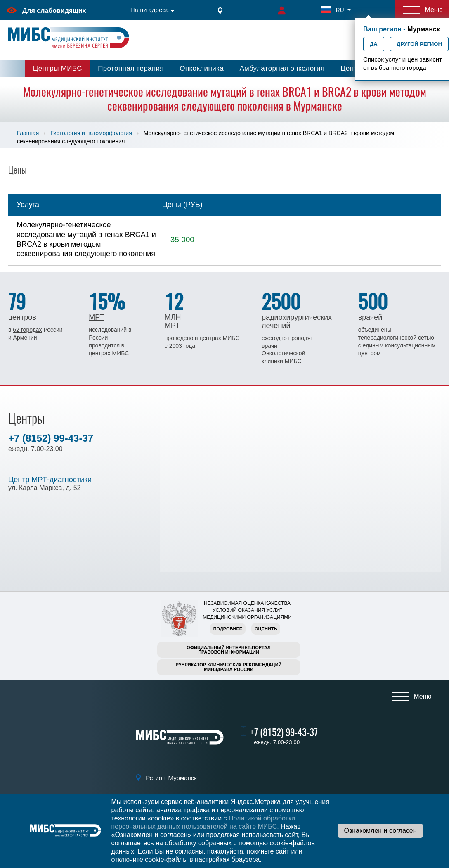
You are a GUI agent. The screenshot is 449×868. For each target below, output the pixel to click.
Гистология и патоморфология (91, 133)
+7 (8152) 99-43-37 (51, 438)
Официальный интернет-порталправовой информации (229, 650)
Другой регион (419, 44)
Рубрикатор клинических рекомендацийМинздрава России (229, 667)
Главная (28, 133)
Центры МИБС (58, 68)
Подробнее (228, 629)
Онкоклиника (202, 68)
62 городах (27, 330)
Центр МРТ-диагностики (50, 480)
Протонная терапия (131, 68)
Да (374, 44)
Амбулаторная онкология (282, 68)
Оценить (266, 629)
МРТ (96, 317)
